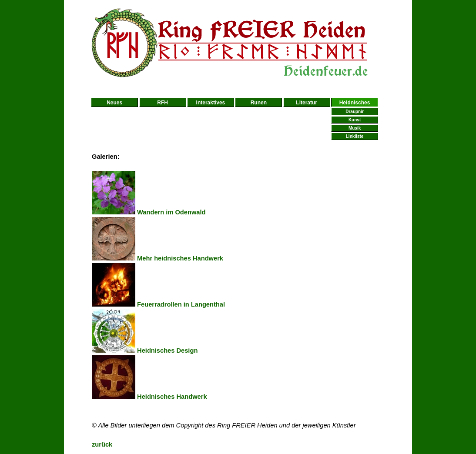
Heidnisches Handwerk (149, 397)
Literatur (307, 103)
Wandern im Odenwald (149, 212)
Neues (114, 103)
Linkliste (355, 136)
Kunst (355, 120)
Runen (259, 103)
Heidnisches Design (145, 351)
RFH (163, 103)
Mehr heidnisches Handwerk (158, 258)
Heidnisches (355, 103)
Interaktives (211, 103)
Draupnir (355, 112)
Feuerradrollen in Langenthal (158, 304)
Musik (355, 128)
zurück (102, 444)
